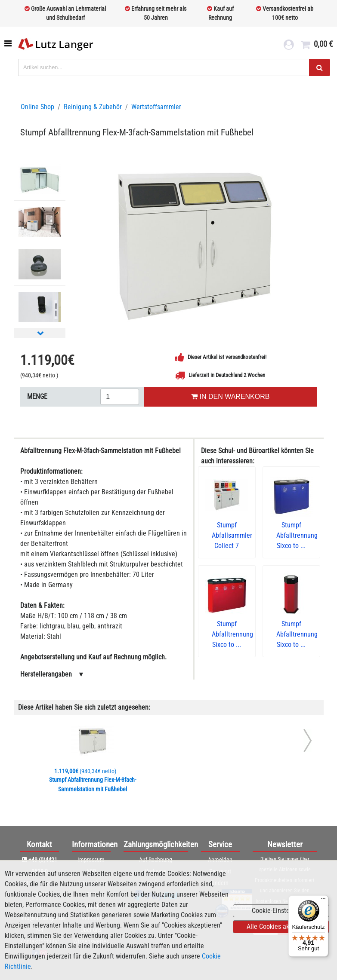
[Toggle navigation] (9, 43)
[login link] (289, 46)
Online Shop (37, 107)
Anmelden (220, 860)
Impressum (91, 860)
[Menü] (323, 900)
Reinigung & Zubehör (93, 107)
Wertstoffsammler (156, 107)
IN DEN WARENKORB (230, 397)
